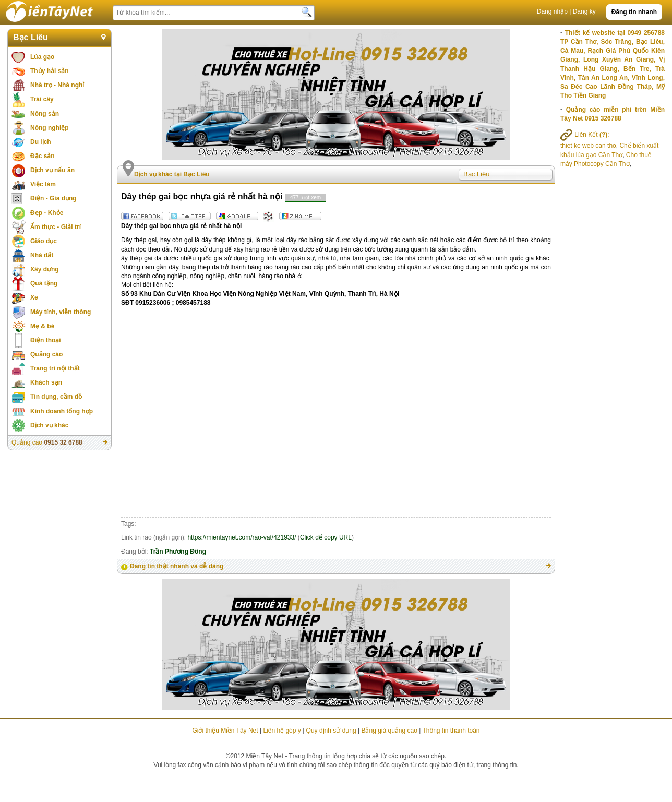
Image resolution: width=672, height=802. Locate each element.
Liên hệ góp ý (282, 731)
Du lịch (41, 142)
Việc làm (43, 184)
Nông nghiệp (50, 128)
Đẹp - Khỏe (47, 213)
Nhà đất (42, 255)
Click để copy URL (326, 537)
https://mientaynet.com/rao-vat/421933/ (242, 537)
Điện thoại (46, 340)
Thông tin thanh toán (451, 731)
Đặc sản (43, 156)
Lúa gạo (42, 57)
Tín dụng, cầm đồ (56, 397)
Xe (34, 297)
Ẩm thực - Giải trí (56, 227)
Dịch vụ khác (49, 425)
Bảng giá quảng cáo (389, 731)
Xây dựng (45, 269)
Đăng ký (584, 11)
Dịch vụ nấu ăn (52, 170)
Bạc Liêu (31, 37)
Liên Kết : (585, 135)
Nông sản (45, 114)
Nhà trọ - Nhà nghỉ (57, 85)
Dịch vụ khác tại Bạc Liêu (172, 174)
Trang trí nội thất (55, 368)
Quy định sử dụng (331, 731)
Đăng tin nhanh (634, 12)
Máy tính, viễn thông (61, 312)
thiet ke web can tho (588, 146)
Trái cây (42, 99)
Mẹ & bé (42, 326)
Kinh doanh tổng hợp (62, 411)
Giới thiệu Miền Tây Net (225, 731)
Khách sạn (46, 382)
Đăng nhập (552, 11)
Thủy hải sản (50, 71)
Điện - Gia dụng (53, 198)
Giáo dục (44, 241)
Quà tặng (44, 283)
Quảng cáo (46, 354)
